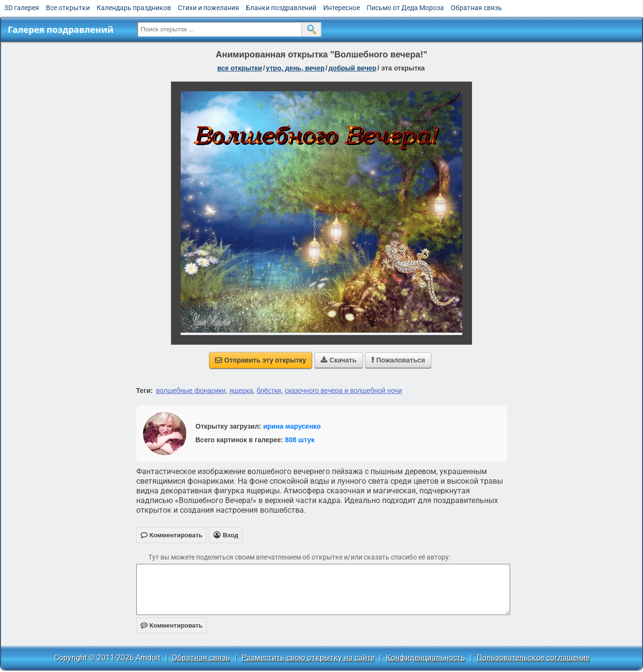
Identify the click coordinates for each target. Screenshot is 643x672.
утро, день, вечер (295, 68)
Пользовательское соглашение (533, 658)
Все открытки (68, 8)
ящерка (241, 391)
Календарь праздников (134, 8)
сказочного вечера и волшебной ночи (343, 391)
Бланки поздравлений (281, 8)
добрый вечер (352, 68)
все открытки (240, 68)
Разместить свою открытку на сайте (308, 658)
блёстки (269, 391)
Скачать (339, 360)
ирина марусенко (292, 426)
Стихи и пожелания (208, 8)
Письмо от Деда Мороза (405, 8)
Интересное (342, 8)
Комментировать (172, 625)
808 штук (300, 440)
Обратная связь (476, 8)
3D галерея (22, 8)
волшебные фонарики (191, 391)
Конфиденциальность (426, 658)
